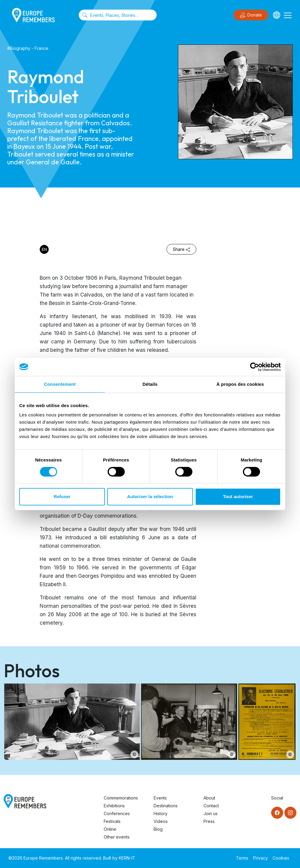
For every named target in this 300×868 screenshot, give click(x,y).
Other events (117, 837)
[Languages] (277, 15)
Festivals (112, 821)
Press (209, 821)
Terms (242, 858)
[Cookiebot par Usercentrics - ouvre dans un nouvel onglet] (254, 367)
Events (160, 798)
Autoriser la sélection (150, 496)
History (161, 813)
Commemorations (121, 798)
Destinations (166, 806)
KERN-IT (127, 858)
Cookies (281, 858)
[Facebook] (277, 813)
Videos (161, 821)
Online (110, 829)
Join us (211, 813)
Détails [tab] (150, 384)
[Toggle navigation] (288, 15)
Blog (158, 829)
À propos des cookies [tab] (240, 384)
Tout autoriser (238, 496)
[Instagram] (290, 813)
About (209, 798)
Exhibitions (114, 806)
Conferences (117, 813)
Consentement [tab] (60, 384)
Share (181, 249)
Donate (251, 15)
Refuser (62, 496)
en (44, 249)
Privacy (260, 858)
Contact (211, 806)
